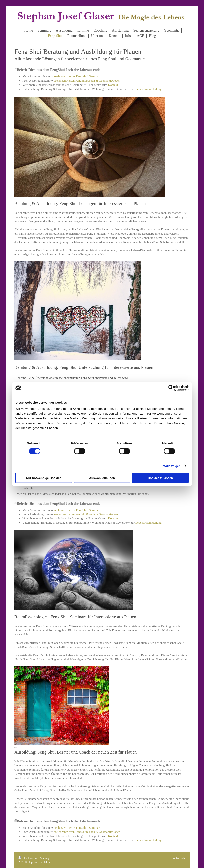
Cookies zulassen (160, 478)
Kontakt (113, 85)
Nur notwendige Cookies (44, 478)
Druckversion (29, 858)
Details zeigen (170, 466)
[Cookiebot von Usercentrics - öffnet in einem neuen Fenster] (171, 388)
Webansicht (179, 858)
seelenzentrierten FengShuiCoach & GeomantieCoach (87, 80)
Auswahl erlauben (102, 478)
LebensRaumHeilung (149, 89)
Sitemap (45, 858)
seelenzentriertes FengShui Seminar (77, 76)
